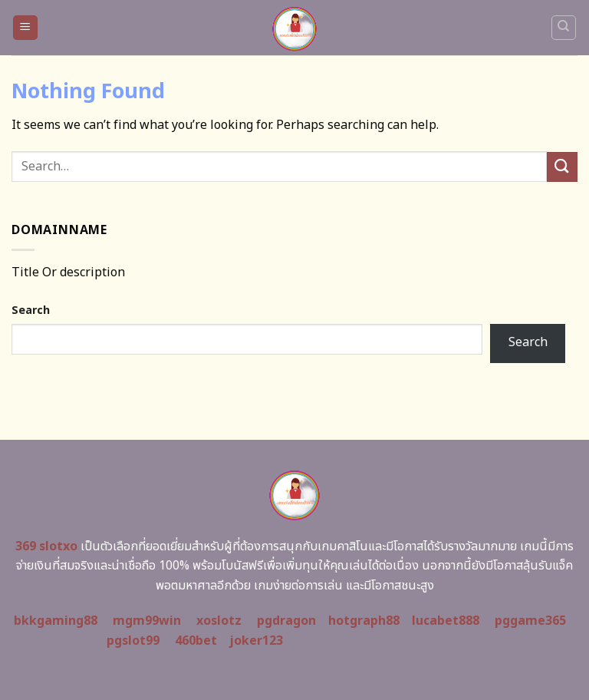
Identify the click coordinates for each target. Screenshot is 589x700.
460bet (196, 641)
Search (31, 310)
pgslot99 (133, 641)
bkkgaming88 (56, 621)
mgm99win (147, 621)
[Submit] (562, 167)
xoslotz (219, 621)
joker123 (256, 641)
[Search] (564, 28)
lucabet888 (446, 621)
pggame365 (530, 621)
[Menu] (26, 28)
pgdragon (286, 621)
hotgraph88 (364, 621)
